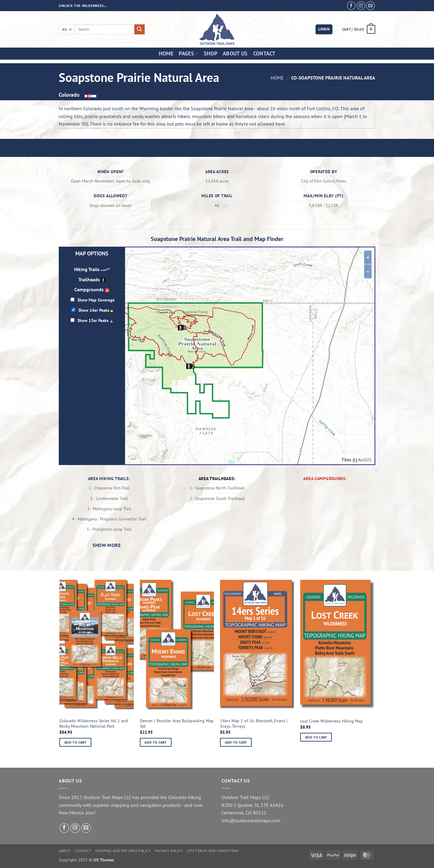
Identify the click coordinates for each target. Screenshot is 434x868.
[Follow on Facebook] (351, 6)
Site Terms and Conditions (213, 851)
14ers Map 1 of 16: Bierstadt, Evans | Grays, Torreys (254, 724)
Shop (211, 53)
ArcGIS (365, 460)
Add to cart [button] (75, 742)
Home (166, 53)
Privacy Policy (169, 851)
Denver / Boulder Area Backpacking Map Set (177, 724)
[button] (324, 29)
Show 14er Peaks (94, 310)
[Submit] (140, 30)
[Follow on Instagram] (361, 6)
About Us (235, 53)
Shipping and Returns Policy (123, 851)
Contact (264, 53)
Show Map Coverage (96, 300)
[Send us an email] (370, 6)
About (65, 851)
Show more (107, 545)
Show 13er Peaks (93, 320)
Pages (188, 53)
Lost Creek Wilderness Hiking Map (332, 721)
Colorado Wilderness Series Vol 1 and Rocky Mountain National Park (94, 724)
